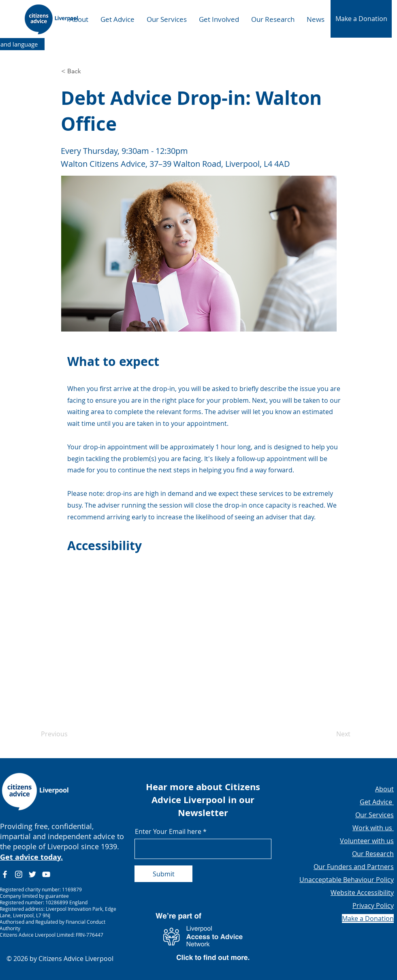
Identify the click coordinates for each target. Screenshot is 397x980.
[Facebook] (5, 874)
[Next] (330, 734)
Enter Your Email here (168, 831)
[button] (361, 19)
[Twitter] (32, 874)
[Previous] (68, 734)
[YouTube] (46, 874)
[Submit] (163, 874)
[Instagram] (19, 874)
